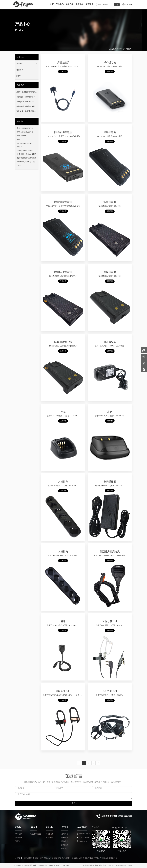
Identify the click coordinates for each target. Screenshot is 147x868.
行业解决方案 (36, 834)
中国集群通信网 (76, 858)
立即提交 (74, 803)
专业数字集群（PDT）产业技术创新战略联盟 (100, 858)
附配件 (129, 50)
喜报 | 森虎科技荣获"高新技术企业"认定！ (26, 102)
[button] (27, 64)
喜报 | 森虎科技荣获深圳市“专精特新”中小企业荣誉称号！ (27, 107)
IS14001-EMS (83, 838)
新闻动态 (65, 845)
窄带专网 (19, 834)
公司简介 (65, 834)
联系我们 (65, 849)
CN (131, 4)
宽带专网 (19, 838)
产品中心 (120, 50)
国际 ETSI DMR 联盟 (62, 858)
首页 (113, 50)
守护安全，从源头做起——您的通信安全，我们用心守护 (27, 112)
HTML (63, 865)
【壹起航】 (111, 865)
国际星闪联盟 (29, 858)
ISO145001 (82, 841)
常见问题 (49, 834)
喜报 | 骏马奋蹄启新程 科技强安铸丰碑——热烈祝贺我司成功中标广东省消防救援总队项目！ (27, 97)
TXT (69, 865)
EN (127, 4)
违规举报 (95, 865)
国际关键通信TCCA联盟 (44, 858)
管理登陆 (86, 865)
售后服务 (49, 838)
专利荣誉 (65, 838)
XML (58, 865)
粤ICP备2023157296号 (124, 865)
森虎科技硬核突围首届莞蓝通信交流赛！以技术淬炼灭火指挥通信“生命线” (27, 93)
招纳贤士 (65, 841)
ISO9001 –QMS (83, 834)
